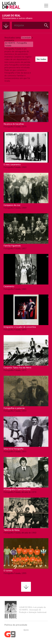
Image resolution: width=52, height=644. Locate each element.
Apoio (17, 633)
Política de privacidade (16, 625)
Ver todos (41, 59)
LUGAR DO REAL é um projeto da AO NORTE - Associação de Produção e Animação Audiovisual (25, 610)
